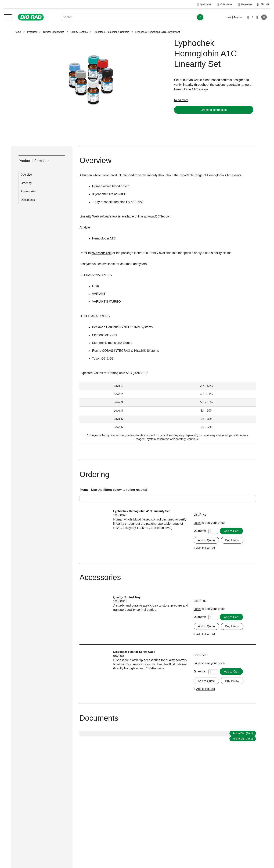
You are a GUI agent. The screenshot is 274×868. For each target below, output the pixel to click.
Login (198, 523)
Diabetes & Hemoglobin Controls (111, 32)
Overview (27, 175)
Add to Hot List (207, 549)
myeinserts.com (103, 253)
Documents (28, 200)
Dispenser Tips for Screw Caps (136, 653)
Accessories (28, 191)
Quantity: (200, 531)
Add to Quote (207, 540)
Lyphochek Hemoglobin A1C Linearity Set (144, 511)
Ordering (26, 183)
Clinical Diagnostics (54, 32)
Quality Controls (79, 32)
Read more (182, 100)
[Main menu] (8, 17)
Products (32, 32)
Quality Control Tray (128, 598)
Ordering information (214, 110)
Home (18, 32)
